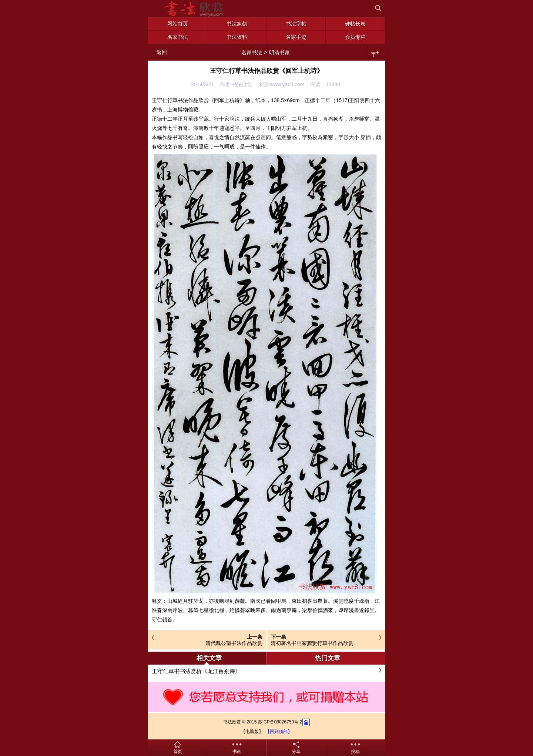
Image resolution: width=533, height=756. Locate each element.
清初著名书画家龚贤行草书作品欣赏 (312, 643)
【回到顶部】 (279, 732)
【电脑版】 (252, 732)
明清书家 (279, 53)
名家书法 (252, 53)
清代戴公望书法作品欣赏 (234, 643)
